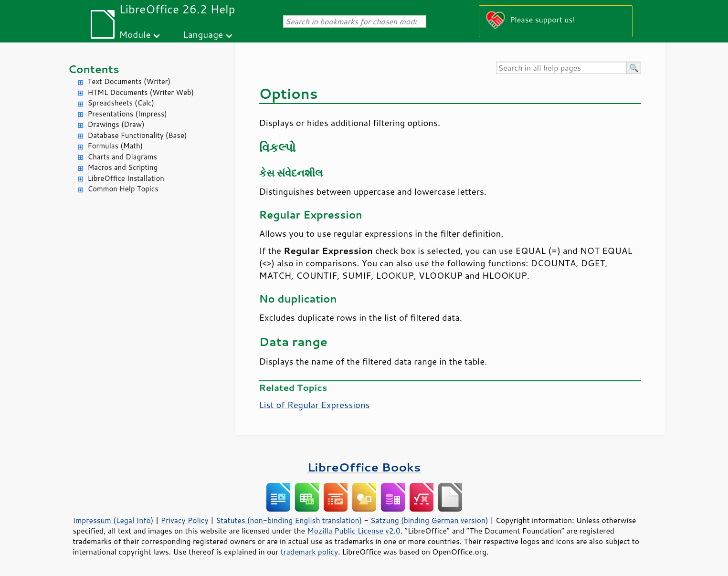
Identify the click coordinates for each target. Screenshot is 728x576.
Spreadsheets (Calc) (121, 103)
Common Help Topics (123, 189)
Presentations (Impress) (127, 114)
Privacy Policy (185, 520)
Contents (94, 69)
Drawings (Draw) (116, 124)
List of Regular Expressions (315, 405)
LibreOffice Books (364, 467)
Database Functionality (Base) (137, 135)
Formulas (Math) (116, 146)
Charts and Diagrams (122, 157)
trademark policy (309, 552)
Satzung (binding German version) (429, 520)
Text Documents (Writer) (129, 81)
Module (135, 34)
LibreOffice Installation (126, 178)
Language (203, 34)
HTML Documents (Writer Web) (141, 92)
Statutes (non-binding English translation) (289, 520)
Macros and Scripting (123, 167)
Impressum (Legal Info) (113, 520)
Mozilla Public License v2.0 (354, 531)
